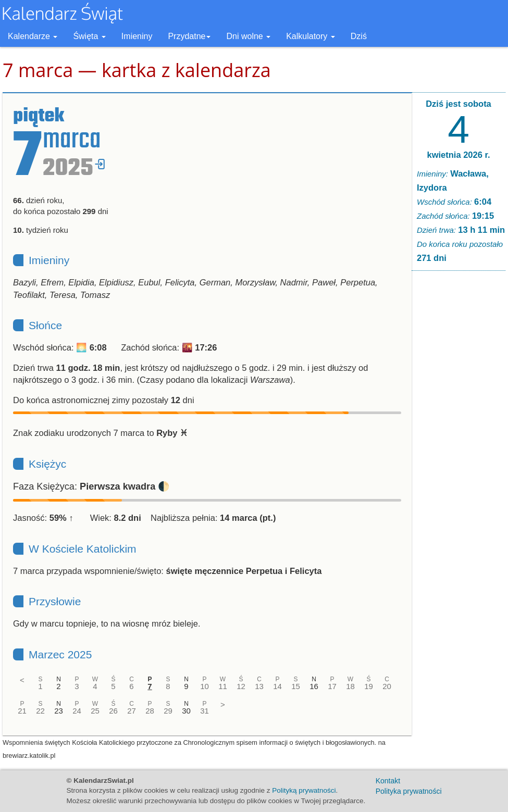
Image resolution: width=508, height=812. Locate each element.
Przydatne (189, 36)
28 (150, 711)
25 (95, 711)
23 (59, 711)
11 (223, 686)
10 (205, 686)
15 (296, 686)
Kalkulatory (311, 36)
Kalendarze (33, 36)
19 (369, 686)
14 (277, 686)
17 (332, 686)
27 (132, 711)
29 (168, 711)
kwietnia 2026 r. (458, 155)
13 (259, 686)
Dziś (359, 36)
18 (350, 686)
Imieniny (137, 36)
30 (186, 711)
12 (241, 686)
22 (40, 711)
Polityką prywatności (304, 790)
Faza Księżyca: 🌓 (91, 486)
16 (314, 686)
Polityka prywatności (409, 791)
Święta (89, 36)
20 (387, 686)
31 (205, 711)
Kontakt (388, 781)
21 (22, 711)
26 (113, 711)
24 (77, 711)
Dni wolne (248, 36)
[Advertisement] (459, 438)
